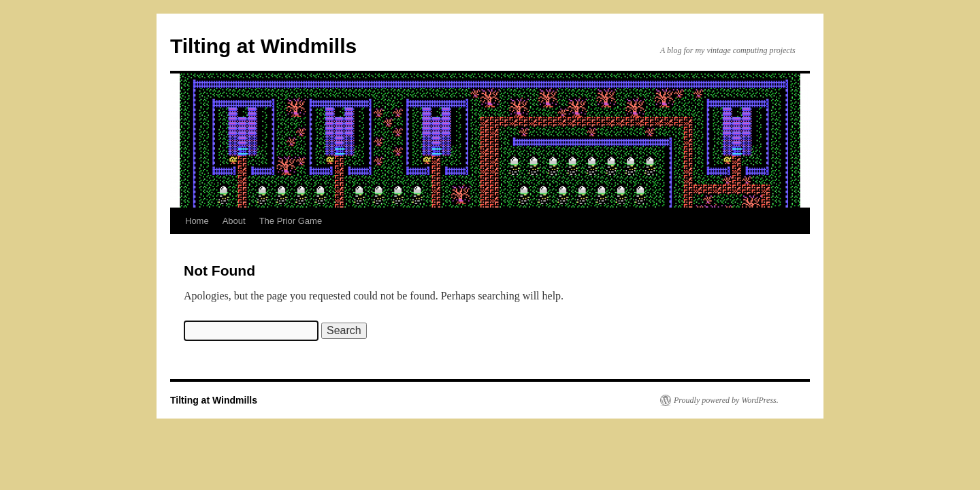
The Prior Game (291, 221)
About (234, 221)
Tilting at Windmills (263, 46)
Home (197, 221)
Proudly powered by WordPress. (726, 400)
